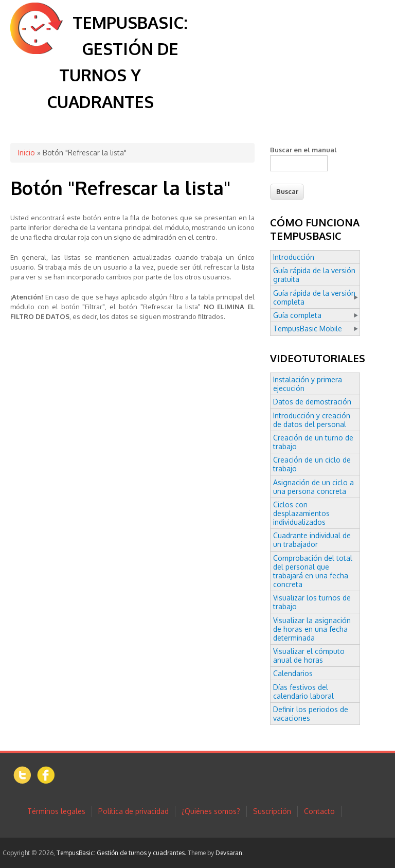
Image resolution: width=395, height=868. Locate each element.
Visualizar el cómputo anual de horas (309, 656)
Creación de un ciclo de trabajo (312, 464)
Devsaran (229, 853)
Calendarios (293, 673)
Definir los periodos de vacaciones (311, 714)
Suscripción (272, 811)
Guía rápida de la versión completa (314, 297)
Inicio (26, 153)
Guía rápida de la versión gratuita (314, 275)
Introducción (294, 257)
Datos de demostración (312, 402)
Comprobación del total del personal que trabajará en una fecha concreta (313, 571)
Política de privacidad (133, 811)
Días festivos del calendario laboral (303, 692)
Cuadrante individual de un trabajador (312, 540)
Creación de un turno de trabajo (313, 442)
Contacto (319, 811)
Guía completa (297, 315)
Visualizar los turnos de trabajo (312, 602)
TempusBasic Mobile (308, 329)
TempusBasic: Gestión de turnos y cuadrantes (121, 853)
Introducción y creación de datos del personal (312, 420)
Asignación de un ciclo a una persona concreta (313, 487)
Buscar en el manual (303, 150)
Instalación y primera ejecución (308, 384)
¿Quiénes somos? (211, 811)
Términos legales (56, 811)
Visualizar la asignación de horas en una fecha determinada (312, 629)
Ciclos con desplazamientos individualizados (301, 513)
